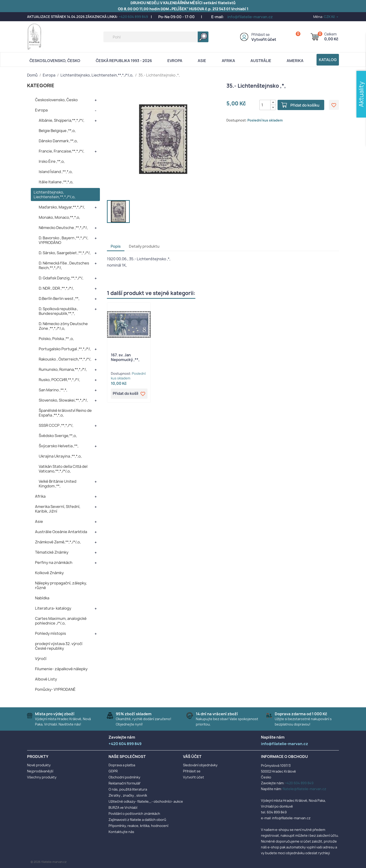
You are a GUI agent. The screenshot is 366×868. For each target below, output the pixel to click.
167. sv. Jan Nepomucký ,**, (125, 357)
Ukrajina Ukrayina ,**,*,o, (60, 456)
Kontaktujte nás (121, 832)
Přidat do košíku (304, 105)
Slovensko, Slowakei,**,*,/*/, (63, 400)
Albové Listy (46, 679)
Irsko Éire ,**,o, (52, 161)
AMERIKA (295, 61)
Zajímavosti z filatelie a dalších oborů (137, 820)
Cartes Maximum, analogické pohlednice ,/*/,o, (61, 621)
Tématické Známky (52, 552)
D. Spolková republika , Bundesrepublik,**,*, (58, 311)
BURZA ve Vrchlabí (123, 807)
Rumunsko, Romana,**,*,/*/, (63, 369)
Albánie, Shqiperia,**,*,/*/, (62, 120)
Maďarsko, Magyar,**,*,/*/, (62, 207)
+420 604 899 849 (133, 17)
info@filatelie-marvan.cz (250, 17)
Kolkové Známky (49, 573)
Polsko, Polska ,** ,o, (56, 339)
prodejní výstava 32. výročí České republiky (59, 646)
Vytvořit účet (264, 39)
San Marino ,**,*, (53, 390)
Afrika (228, 61)
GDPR (113, 771)
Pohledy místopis (51, 633)
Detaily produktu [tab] (144, 246)
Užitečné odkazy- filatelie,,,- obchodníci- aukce (146, 801)
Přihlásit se (260, 35)
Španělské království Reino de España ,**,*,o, (65, 413)
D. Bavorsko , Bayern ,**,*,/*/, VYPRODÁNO (63, 240)
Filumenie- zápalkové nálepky (61, 669)
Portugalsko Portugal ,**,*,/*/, (65, 349)
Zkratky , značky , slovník (128, 795)
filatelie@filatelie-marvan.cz (304, 789)
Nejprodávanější (40, 771)
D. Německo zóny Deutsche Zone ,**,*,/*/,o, (63, 326)
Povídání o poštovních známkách (134, 814)
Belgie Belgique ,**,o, (57, 131)
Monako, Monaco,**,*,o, (59, 217)
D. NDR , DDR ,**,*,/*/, (56, 288)
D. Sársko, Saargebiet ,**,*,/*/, (65, 253)
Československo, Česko (55, 61)
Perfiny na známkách (54, 562)
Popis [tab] (116, 246)
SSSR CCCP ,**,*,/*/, (56, 425)
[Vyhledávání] (156, 37)
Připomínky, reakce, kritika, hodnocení (138, 826)
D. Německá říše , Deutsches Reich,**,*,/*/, (64, 265)
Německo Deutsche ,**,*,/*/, (63, 228)
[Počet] (265, 105)
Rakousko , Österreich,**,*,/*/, (65, 359)
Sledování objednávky (200, 765)
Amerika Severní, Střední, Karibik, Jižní (58, 509)
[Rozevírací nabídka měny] (331, 17)
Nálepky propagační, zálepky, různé (61, 585)
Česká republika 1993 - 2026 (124, 61)
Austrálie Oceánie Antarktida (61, 532)
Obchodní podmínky (124, 777)
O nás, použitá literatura (128, 789)
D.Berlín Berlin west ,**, (59, 299)
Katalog (328, 60)
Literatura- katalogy (53, 608)
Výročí (41, 659)
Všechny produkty (42, 777)
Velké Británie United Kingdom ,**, (58, 484)
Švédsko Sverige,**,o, (58, 436)
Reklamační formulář (125, 783)
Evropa (175, 61)
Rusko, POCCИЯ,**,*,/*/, (59, 380)
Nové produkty (39, 765)
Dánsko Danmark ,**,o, (58, 141)
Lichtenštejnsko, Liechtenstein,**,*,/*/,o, (55, 194)
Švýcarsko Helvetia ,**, (59, 446)
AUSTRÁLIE (261, 61)
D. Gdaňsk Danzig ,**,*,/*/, (61, 278)
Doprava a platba (122, 765)
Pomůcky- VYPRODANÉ (55, 689)
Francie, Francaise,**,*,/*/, (62, 151)
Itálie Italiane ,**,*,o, (56, 182)
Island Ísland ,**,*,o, (56, 172)
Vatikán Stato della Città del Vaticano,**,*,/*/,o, (63, 469)
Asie (202, 61)
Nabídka (42, 598)
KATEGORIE (41, 85)
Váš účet (192, 757)
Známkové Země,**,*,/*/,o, (58, 542)
